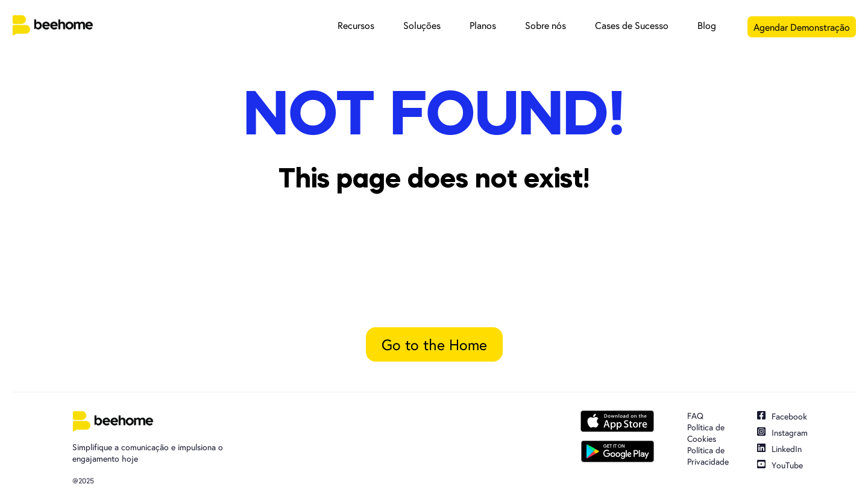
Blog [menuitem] (707, 25)
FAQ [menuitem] (695, 416)
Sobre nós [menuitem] (546, 25)
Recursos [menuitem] (356, 25)
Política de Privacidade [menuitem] (708, 456)
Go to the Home (434, 344)
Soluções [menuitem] (422, 25)
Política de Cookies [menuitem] (706, 433)
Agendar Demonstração (802, 27)
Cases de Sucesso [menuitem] (632, 25)
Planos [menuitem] (483, 25)
